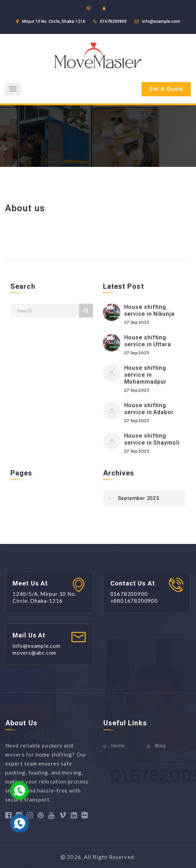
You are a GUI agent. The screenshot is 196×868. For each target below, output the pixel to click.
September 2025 (139, 498)
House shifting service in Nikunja (149, 310)
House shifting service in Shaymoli (152, 439)
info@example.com (161, 21)
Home (118, 746)
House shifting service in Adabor (149, 409)
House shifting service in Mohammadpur (145, 375)
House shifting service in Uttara (148, 341)
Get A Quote (166, 89)
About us (22, 135)
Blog (160, 746)
